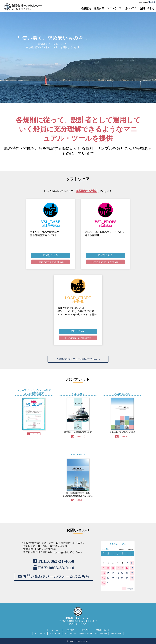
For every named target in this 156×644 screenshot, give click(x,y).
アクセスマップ (79, 624)
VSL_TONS (55, 633)
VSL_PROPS (70, 633)
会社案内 (86, 8)
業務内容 (99, 8)
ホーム (55, 630)
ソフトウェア (114, 8)
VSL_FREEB (116, 633)
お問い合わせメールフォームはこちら (56, 576)
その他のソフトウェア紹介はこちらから (78, 359)
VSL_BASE (40, 633)
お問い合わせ (147, 8)
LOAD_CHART (86, 633)
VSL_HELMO (101, 633)
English (152, 2)
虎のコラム (131, 8)
